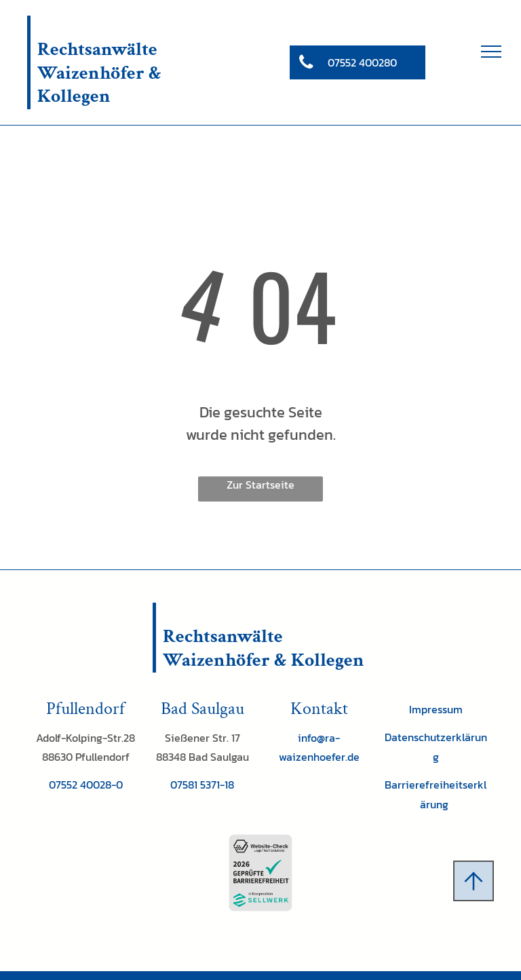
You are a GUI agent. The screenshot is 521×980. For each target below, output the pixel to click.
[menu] (491, 52)
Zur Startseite (260, 485)
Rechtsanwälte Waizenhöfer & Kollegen (99, 73)
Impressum (436, 709)
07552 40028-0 (86, 785)
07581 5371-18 (202, 785)
